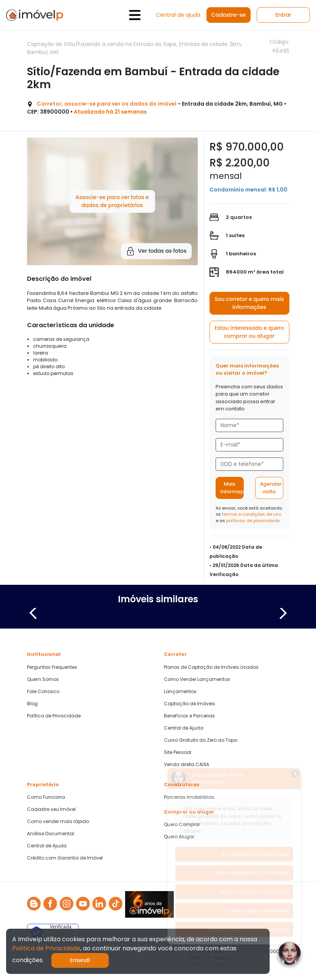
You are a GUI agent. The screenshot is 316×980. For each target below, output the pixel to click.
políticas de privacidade (253, 521)
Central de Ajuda (184, 728)
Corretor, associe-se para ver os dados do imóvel (107, 104)
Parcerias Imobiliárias (189, 797)
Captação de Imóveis (190, 704)
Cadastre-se (229, 15)
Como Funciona (46, 797)
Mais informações (232, 488)
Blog (32, 704)
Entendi (80, 960)
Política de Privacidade (54, 716)
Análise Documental (51, 834)
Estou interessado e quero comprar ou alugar (249, 332)
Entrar (283, 15)
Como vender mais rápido (58, 822)
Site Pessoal (178, 752)
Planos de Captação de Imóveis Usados (211, 667)
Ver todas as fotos (156, 251)
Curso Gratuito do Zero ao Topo (201, 740)
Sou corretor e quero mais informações (249, 303)
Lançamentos (180, 692)
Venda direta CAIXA (187, 765)
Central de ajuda (178, 15)
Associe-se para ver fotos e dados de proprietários (112, 201)
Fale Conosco (43, 692)
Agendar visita (271, 488)
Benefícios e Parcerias (189, 716)
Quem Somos (43, 679)
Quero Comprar (182, 825)
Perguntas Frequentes (52, 667)
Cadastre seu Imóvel (51, 809)
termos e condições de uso (252, 514)
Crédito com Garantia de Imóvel (65, 858)
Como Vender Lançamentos (197, 679)
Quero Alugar (179, 837)
